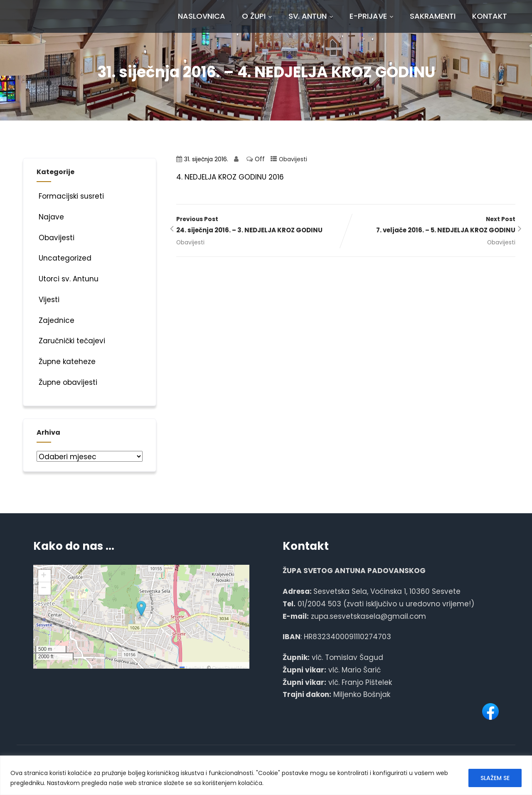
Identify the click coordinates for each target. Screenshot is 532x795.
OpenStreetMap (230, 668)
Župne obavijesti (67, 382)
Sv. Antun (311, 16)
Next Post (431, 226)
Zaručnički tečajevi (71, 341)
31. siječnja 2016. (206, 159)
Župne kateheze (66, 362)
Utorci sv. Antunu (68, 279)
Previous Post (261, 226)
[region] (266, 775)
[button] (141, 609)
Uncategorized (64, 258)
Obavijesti (293, 159)
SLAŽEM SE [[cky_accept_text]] (495, 778)
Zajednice (55, 320)
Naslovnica (202, 16)
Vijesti (48, 300)
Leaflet (190, 668)
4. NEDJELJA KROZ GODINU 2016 (230, 177)
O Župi (257, 16)
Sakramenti (433, 16)
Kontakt (490, 16)
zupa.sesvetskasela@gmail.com (368, 616)
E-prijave (371, 16)
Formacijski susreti (70, 196)
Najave (50, 217)
